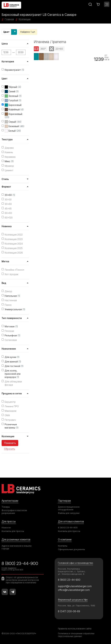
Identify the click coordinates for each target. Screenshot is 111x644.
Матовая (11, 326)
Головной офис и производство (76, 563)
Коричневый (13, 116)
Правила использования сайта (75, 629)
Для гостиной (14, 366)
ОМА (7, 415)
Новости (6, 528)
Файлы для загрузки (69, 513)
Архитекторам (10, 501)
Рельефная (13, 335)
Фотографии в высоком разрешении (14, 512)
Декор (8, 291)
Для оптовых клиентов (71, 521)
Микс (9, 161)
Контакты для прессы (13, 531)
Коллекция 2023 (14, 239)
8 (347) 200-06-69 (69, 611)
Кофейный (14, 110)
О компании (65, 540)
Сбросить (10, 449)
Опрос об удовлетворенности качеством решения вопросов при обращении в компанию (22, 580)
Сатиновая (11, 340)
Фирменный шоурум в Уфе (73, 600)
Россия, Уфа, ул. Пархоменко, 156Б (77, 606)
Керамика (10, 157)
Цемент (9, 170)
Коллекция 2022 (14, 235)
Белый (13, 131)
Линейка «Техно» (14, 270)
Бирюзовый (13, 105)
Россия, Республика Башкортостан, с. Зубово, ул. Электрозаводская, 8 (72, 571)
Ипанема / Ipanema (50, 42)
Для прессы (9, 521)
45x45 (8, 209)
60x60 (8, 213)
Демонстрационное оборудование (69, 508)
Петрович (10, 420)
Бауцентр (10, 402)
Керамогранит (14, 70)
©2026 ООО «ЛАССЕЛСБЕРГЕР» (19, 633)
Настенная (11, 300)
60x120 (9, 218)
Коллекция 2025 (14, 248)
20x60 (10, 195)
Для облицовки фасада (13, 383)
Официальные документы (71, 549)
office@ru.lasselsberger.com (74, 590)
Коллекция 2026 (14, 253)
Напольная (12, 296)
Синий (12, 91)
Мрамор (9, 166)
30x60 (8, 204)
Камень (9, 152)
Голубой (13, 101)
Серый (13, 122)
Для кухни (12, 357)
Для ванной (13, 362)
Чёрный (13, 87)
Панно (8, 305)
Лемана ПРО (12, 406)
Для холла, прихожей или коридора (13, 374)
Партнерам (64, 501)
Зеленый (13, 96)
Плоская (9, 331)
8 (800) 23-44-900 (68, 528)
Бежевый (15, 126)
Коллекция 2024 (14, 244)
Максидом (10, 411)
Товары (6, 507)
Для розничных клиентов (16, 540)
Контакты (63, 546)
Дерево (9, 148)
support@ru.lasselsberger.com (75, 586)
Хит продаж (12, 274)
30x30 (8, 199)
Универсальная (15, 309)
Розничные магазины (12, 426)
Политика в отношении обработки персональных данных (76, 635)
